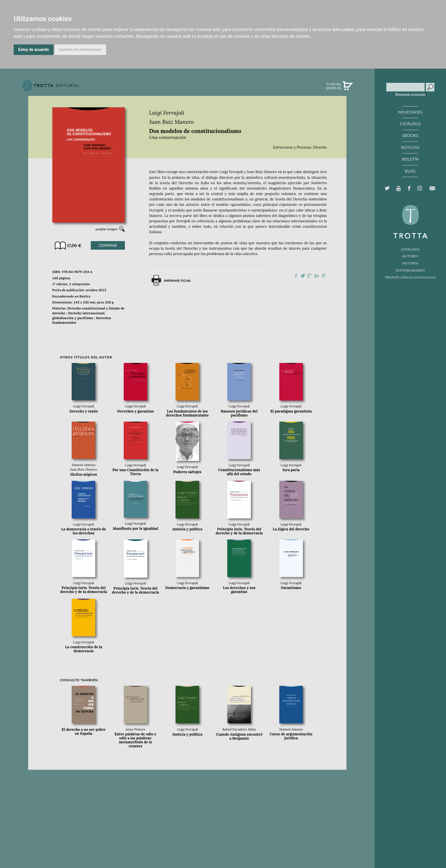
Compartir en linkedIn (317, 276)
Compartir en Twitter (303, 276)
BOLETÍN (410, 159)
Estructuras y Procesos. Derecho (300, 147)
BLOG (410, 171)
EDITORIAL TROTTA (410, 223)
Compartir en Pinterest (323, 276)
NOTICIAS (410, 147)
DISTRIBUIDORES (410, 270)
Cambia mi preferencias (80, 50)
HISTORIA (410, 263)
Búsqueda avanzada (410, 95)
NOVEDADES (410, 112)
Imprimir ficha (177, 281)
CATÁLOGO (410, 124)
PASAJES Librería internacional (410, 277)
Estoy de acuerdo (34, 50)
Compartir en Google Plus (310, 276)
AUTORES (410, 256)
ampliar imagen (107, 229)
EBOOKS (410, 136)
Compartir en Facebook (296, 276)
